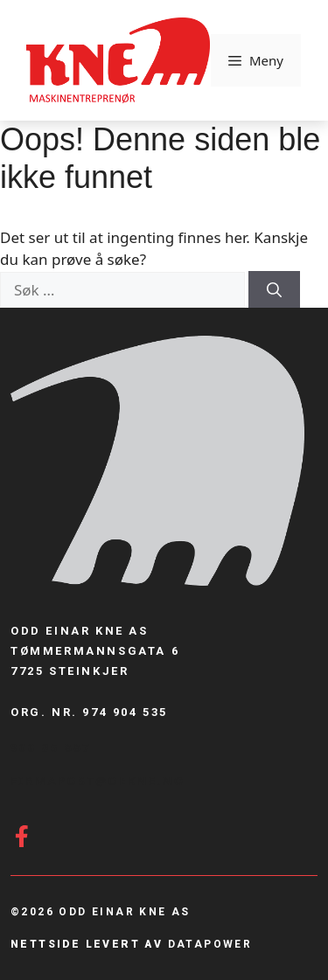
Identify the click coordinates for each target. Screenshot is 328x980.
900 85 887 (51, 747)
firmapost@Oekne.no (98, 781)
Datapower (210, 944)
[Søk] (274, 290)
